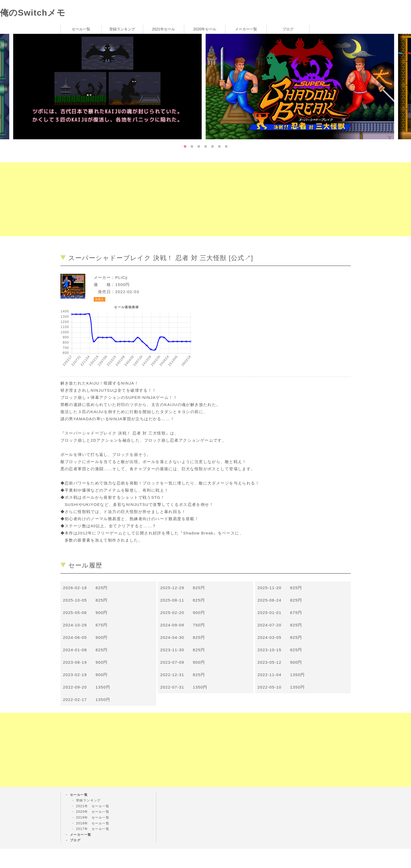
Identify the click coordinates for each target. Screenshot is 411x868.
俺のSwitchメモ (33, 13)
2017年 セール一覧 (93, 829)
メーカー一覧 (246, 29)
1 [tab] (185, 146)
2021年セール (164, 29)
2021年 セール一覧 (93, 806)
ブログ (288, 29)
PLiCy (122, 277)
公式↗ (241, 258)
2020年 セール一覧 (93, 812)
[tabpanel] (302, 86)
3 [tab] (199, 146)
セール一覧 (81, 29)
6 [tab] (219, 146)
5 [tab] (212, 146)
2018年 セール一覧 (93, 823)
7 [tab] (226, 146)
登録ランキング (122, 29)
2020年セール (205, 29)
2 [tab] (192, 146)
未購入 (100, 299)
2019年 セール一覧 (93, 818)
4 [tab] (206, 146)
